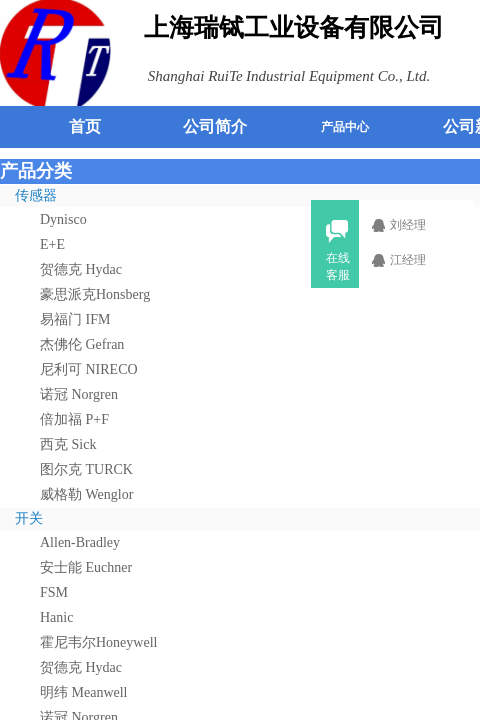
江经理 (420, 260)
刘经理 (420, 225)
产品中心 (345, 127)
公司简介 (215, 126)
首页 (85, 126)
